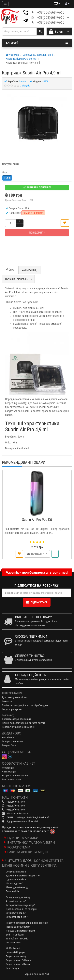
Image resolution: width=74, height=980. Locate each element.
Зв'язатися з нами (12, 779)
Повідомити (37, 233)
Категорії (37, 43)
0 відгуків (25, 86)
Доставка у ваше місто (14, 697)
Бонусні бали (9, 745)
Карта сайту (8, 715)
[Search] (40, 32)
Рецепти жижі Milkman (18, 964)
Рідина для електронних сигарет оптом (23, 723)
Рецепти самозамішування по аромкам (27, 923)
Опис (10, 270)
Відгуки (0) (29, 270)
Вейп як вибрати (15, 935)
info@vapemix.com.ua (18, 814)
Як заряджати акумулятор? (20, 905)
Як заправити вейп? (17, 917)
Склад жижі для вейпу (18, 897)
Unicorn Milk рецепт (16, 952)
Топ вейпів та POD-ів (17, 939)
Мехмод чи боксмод (17, 887)
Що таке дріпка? (15, 883)
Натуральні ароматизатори (20, 931)
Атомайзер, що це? (16, 901)
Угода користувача (12, 709)
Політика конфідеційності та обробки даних (26, 705)
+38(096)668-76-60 (51, 22)
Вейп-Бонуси (13, 968)
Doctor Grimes (13, 942)
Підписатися (37, 602)
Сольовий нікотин (16, 872)
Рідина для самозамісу (18, 927)
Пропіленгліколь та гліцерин (22, 909)
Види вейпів (13, 891)
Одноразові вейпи (16, 879)
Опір (5, 172)
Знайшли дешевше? (37, 187)
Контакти (7, 701)
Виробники (8, 738)
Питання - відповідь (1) (18, 279)
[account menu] (67, 4)
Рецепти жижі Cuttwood (19, 960)
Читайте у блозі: (19, 861)
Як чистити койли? (16, 913)
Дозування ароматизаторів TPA (23, 876)
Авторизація (9, 772)
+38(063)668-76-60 (51, 17)
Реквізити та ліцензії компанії (18, 727)
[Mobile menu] (5, 4)
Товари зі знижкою (12, 741)
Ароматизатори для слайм (16, 719)
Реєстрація (8, 768)
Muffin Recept (13, 948)
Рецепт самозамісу (16, 956)
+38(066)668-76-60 (51, 12)
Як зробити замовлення (15, 776)
